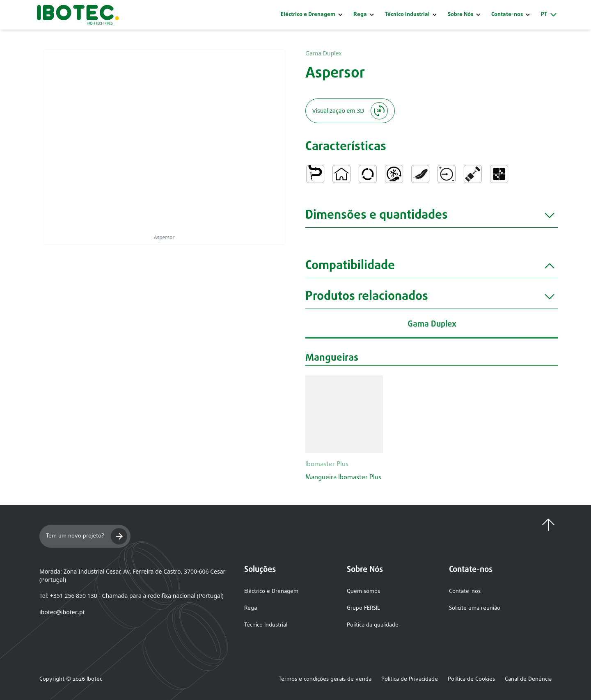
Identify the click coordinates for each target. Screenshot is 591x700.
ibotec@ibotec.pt (62, 612)
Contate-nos (465, 591)
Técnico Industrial (407, 15)
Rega (360, 15)
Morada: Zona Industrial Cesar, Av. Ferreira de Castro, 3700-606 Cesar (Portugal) (132, 575)
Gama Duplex (324, 53)
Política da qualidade (373, 625)
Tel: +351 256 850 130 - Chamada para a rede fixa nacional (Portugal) (132, 596)
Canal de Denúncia (528, 679)
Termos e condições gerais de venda (325, 679)
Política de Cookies (471, 679)
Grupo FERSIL (363, 608)
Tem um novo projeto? (87, 536)
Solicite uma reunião (475, 608)
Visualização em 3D (350, 111)
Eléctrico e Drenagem (308, 15)
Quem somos (363, 591)
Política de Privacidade (410, 679)
